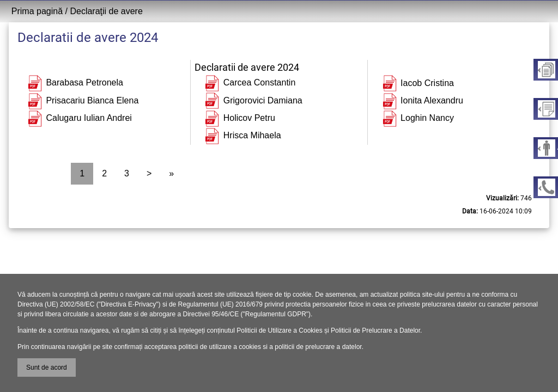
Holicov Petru (239, 118)
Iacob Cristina (417, 83)
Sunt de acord (47, 367)
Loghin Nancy (417, 118)
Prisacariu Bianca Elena (82, 100)
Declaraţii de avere (106, 11)
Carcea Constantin (249, 82)
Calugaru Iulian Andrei (79, 118)
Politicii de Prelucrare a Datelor (375, 330)
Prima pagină (37, 11)
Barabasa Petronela (75, 82)
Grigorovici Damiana (253, 100)
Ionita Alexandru (422, 100)
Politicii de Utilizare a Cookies (279, 330)
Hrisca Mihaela (242, 135)
